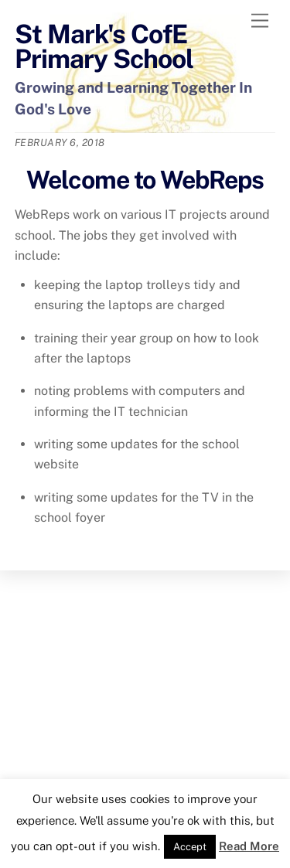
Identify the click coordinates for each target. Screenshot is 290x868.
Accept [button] (190, 847)
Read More (249, 846)
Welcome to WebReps (145, 180)
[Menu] (260, 21)
